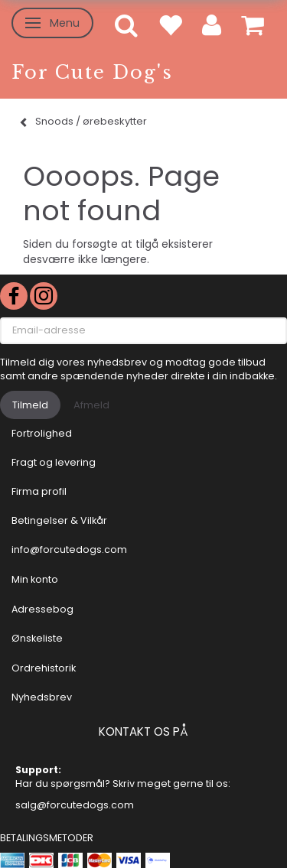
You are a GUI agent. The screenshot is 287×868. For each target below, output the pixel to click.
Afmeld (91, 405)
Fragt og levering (54, 462)
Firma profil (39, 491)
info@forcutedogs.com (69, 549)
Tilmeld (30, 405)
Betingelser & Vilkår (59, 520)
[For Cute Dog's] (92, 72)
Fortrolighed (42, 433)
